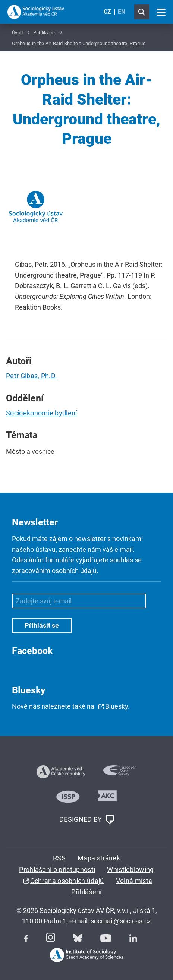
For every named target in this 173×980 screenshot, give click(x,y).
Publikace (44, 33)
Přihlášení (86, 892)
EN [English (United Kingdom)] (122, 12)
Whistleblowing (130, 870)
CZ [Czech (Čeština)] (107, 12)
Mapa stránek (99, 858)
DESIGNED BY (86, 820)
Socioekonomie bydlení (42, 413)
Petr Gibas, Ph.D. (32, 376)
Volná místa (134, 881)
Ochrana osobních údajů (67, 881)
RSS (59, 858)
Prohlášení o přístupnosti (57, 870)
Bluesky (117, 706)
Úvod (17, 33)
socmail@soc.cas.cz (121, 921)
